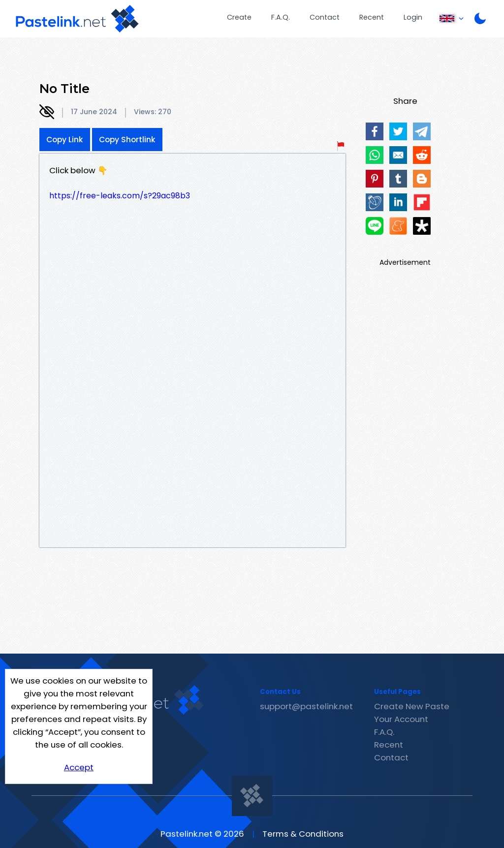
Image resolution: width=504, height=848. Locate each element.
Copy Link (65, 140)
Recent (372, 17)
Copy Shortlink (127, 140)
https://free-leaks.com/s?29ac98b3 (120, 196)
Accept (79, 767)
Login (413, 17)
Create (239, 17)
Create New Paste (412, 706)
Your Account (401, 719)
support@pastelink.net (306, 706)
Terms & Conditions (303, 834)
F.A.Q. (281, 17)
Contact (325, 17)
